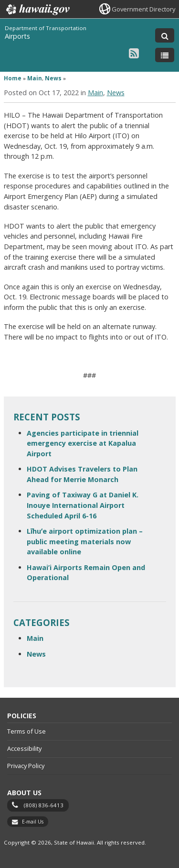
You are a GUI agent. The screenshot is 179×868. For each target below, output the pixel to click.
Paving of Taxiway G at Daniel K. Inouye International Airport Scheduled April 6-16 (83, 505)
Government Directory (143, 9)
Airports (17, 36)
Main (35, 78)
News (53, 78)
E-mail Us (33, 822)
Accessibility (24, 748)
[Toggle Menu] (165, 55)
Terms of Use (26, 731)
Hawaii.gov (37, 10)
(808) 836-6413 (44, 805)
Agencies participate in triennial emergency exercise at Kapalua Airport (83, 443)
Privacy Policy (26, 766)
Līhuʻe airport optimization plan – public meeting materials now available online (85, 541)
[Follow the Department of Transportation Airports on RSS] (134, 53)
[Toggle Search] (165, 35)
